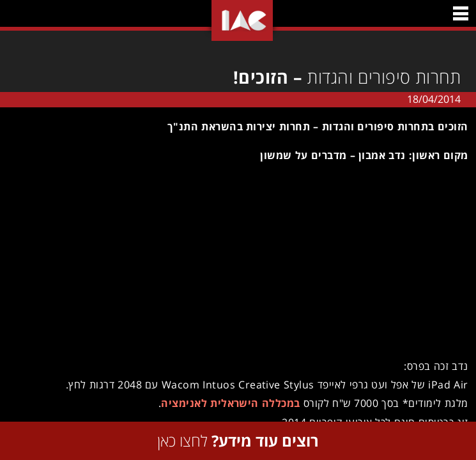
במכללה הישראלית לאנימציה (230, 403)
